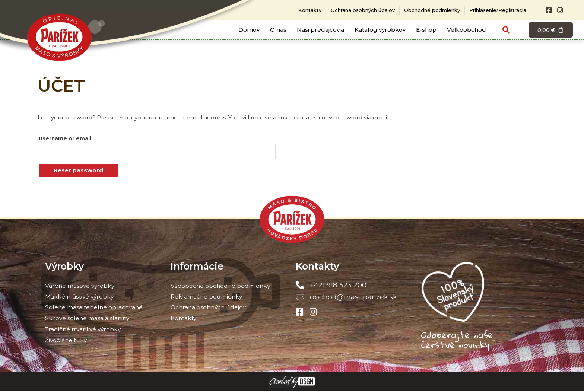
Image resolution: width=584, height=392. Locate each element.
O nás (278, 30)
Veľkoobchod (466, 30)
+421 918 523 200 (338, 286)
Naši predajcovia (320, 30)
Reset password (78, 171)
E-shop (426, 30)
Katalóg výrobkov (380, 30)
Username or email (65, 138)
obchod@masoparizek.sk (353, 297)
